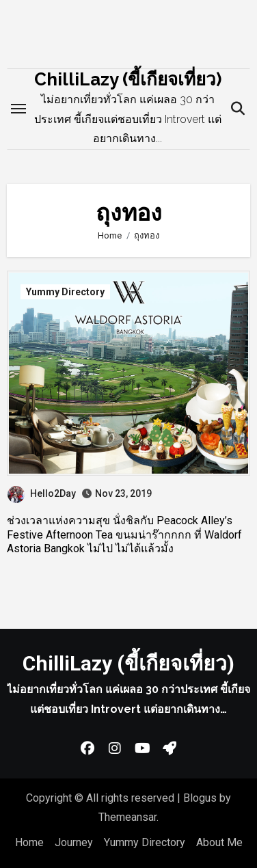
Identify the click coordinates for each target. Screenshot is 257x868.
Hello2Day (42, 493)
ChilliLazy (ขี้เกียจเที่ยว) (128, 79)
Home (29, 842)
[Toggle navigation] (18, 109)
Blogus (200, 798)
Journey (74, 842)
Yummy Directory (65, 292)
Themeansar (127, 817)
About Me (219, 842)
